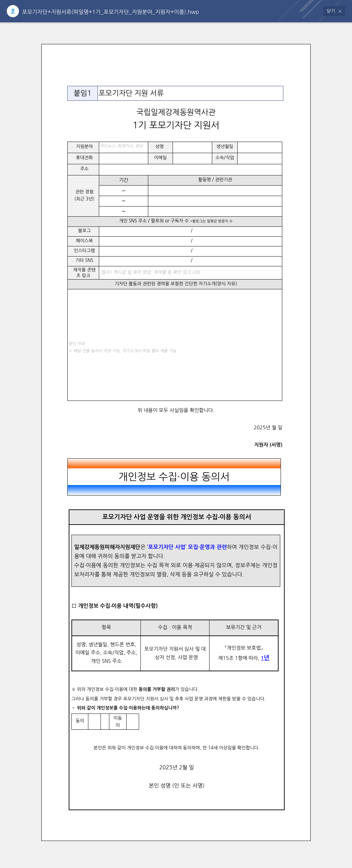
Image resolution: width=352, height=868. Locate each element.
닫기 (331, 11)
